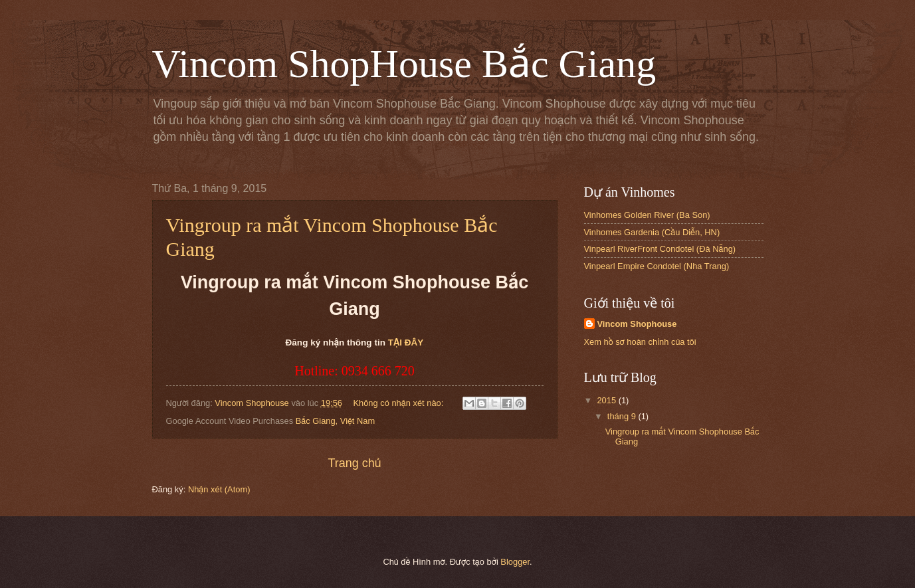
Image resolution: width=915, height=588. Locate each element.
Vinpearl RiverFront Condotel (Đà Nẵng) (660, 249)
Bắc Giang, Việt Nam (336, 421)
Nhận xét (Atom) (219, 489)
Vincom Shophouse (637, 324)
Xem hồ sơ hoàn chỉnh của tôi (640, 342)
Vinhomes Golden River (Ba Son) (647, 215)
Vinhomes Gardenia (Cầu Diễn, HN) (652, 232)
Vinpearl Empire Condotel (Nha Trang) (657, 266)
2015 (607, 400)
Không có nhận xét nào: (399, 403)
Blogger (515, 562)
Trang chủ (354, 463)
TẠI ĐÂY (406, 343)
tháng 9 (623, 416)
